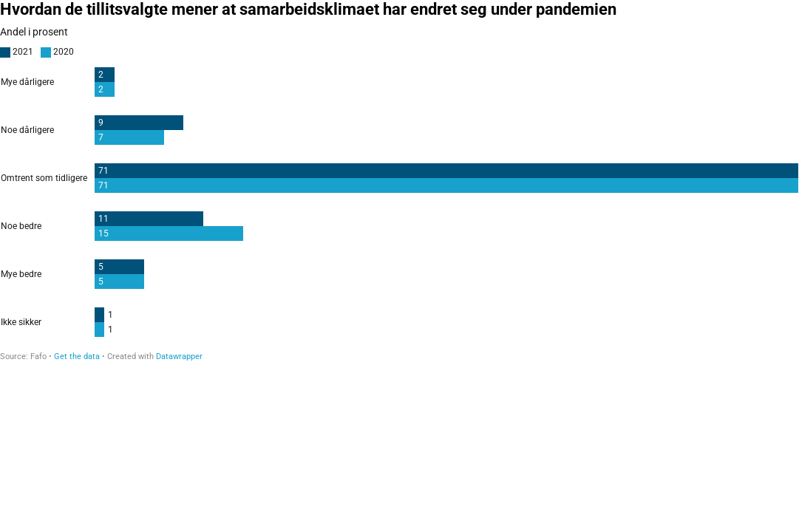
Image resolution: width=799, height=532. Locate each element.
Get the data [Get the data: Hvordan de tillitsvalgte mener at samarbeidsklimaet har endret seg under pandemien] (77, 357)
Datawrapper (179, 357)
